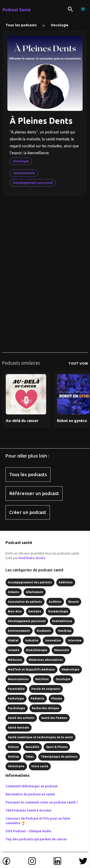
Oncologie (60, 25)
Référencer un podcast (34, 493)
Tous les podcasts (21, 25)
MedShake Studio (32, 558)
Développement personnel (33, 183)
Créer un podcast (28, 512)
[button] (83, 9)
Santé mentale (24, 173)
